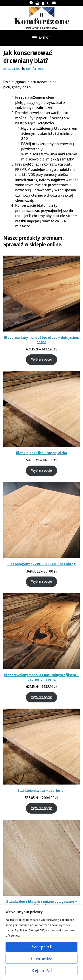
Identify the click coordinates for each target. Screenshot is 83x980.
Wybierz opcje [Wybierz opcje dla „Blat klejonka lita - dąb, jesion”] (41, 808)
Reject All (42, 971)
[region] (41, 942)
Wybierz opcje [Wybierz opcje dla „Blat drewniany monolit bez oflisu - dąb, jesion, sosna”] (41, 359)
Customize (42, 959)
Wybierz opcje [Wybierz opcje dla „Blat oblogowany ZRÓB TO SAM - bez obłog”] (41, 582)
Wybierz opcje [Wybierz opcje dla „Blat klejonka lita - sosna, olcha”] (41, 471)
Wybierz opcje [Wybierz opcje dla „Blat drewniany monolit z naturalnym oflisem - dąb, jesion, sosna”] (41, 697)
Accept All (41, 947)
